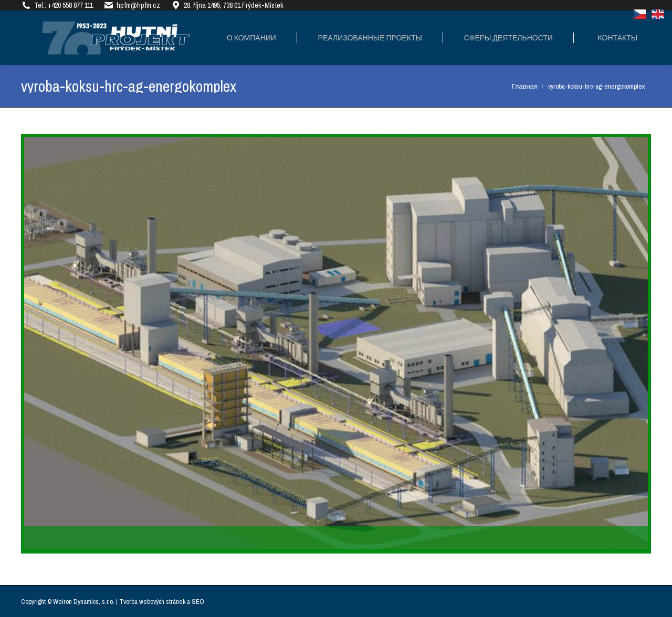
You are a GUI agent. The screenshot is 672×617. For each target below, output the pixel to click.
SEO (198, 602)
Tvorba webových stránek (152, 602)
